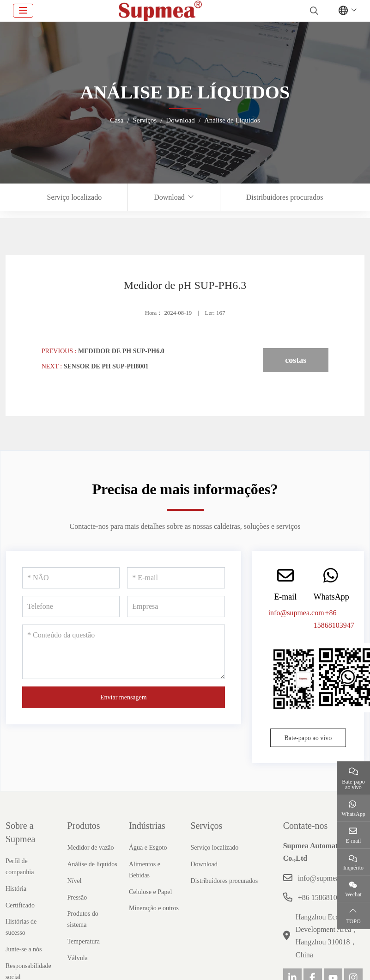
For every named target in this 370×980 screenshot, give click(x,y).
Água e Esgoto (148, 848)
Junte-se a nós (24, 949)
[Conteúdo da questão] (124, 652)
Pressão (77, 897)
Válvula (77, 958)
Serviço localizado (75, 197)
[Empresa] (176, 606)
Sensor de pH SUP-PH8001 (106, 366)
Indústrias (147, 826)
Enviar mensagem (124, 697)
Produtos (83, 826)
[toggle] (23, 11)
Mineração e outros (154, 908)
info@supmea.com (296, 613)
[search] (313, 11)
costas (296, 360)
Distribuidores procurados (285, 197)
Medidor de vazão (90, 848)
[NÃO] (71, 578)
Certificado (20, 905)
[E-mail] (176, 578)
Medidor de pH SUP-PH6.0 (121, 351)
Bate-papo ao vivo (308, 738)
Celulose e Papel (150, 892)
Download (169, 197)
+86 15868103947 (325, 897)
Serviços (206, 826)
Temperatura (83, 941)
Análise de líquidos (92, 864)
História (16, 889)
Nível (74, 881)
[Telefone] (71, 606)
